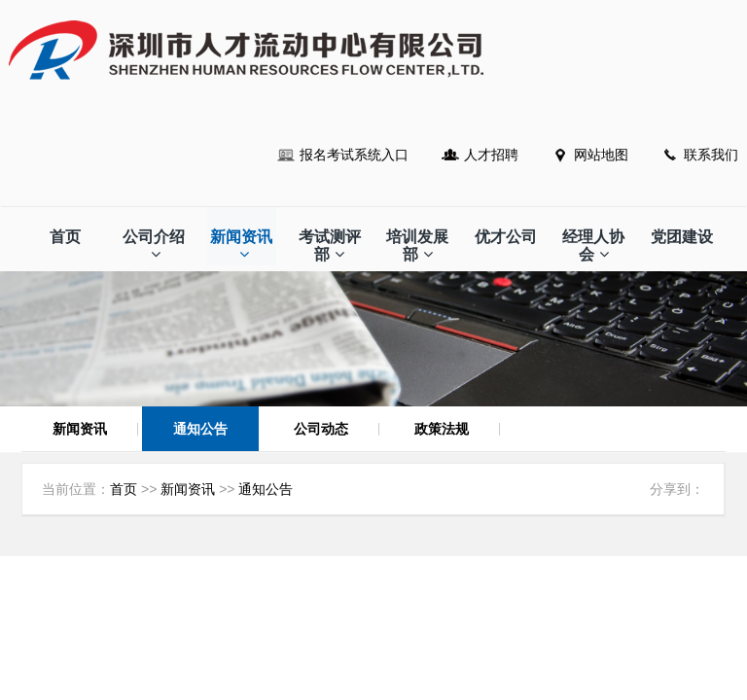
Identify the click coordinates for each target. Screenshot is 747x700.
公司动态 (321, 429)
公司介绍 (154, 245)
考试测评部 (330, 245)
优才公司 (506, 237)
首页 (65, 237)
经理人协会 (593, 245)
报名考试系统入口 (354, 155)
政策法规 (442, 429)
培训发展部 (417, 245)
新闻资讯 (241, 245)
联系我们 (711, 155)
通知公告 (200, 429)
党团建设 (682, 237)
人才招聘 (491, 155)
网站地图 (601, 155)
